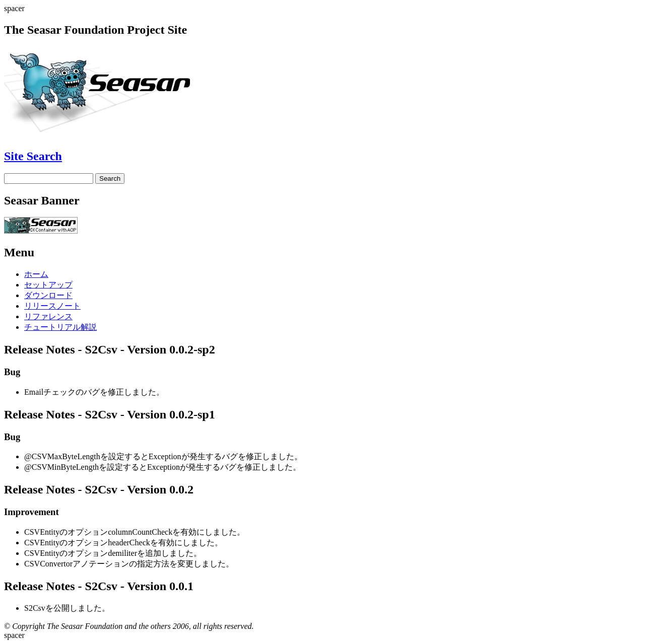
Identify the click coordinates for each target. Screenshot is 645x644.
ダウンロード (48, 295)
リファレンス (48, 316)
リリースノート (52, 306)
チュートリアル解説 (60, 327)
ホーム (36, 274)
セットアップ (48, 285)
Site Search (33, 156)
